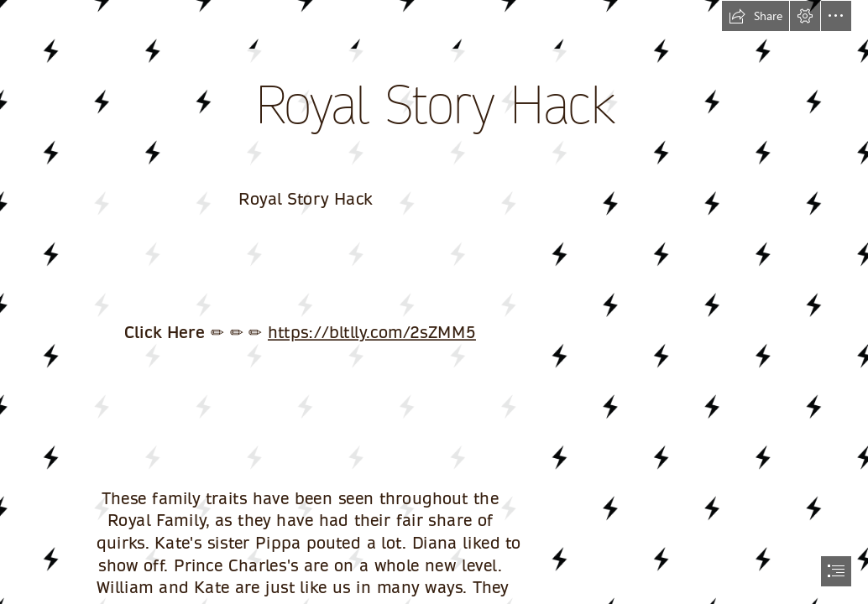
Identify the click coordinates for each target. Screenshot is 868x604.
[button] (756, 16)
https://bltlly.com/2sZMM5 (372, 332)
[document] (434, 302)
